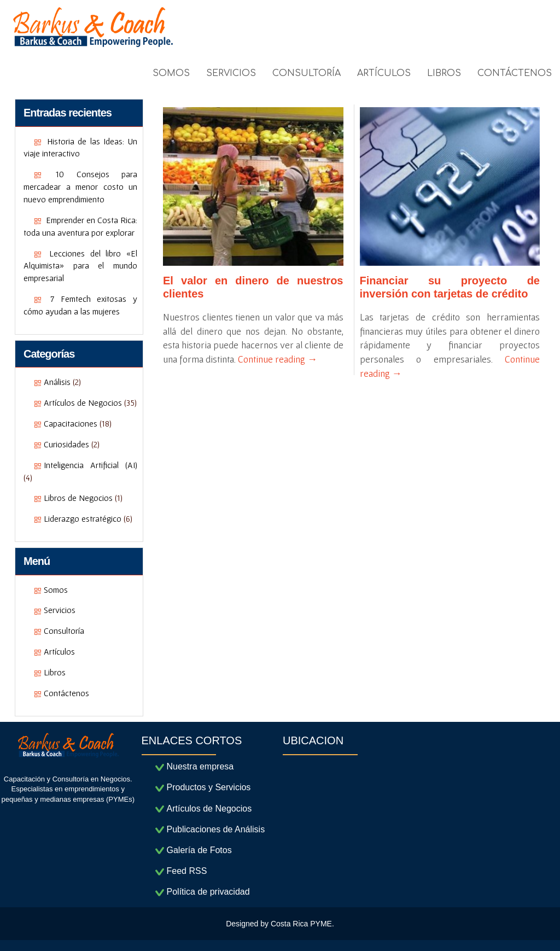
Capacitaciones (71, 423)
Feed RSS (187, 871)
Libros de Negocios (78, 498)
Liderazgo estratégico (83, 518)
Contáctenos (66, 693)
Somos (56, 590)
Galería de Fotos (199, 850)
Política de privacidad (208, 892)
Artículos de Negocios (83, 402)
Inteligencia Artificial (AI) (91, 465)
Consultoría (64, 631)
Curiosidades (66, 444)
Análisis (57, 382)
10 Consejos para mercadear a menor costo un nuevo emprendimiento (80, 186)
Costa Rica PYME (301, 924)
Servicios (60, 610)
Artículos (59, 651)
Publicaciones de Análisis (216, 829)
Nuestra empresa (200, 766)
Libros (55, 672)
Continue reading (278, 359)
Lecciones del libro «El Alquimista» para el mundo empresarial (80, 266)
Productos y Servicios (209, 787)
